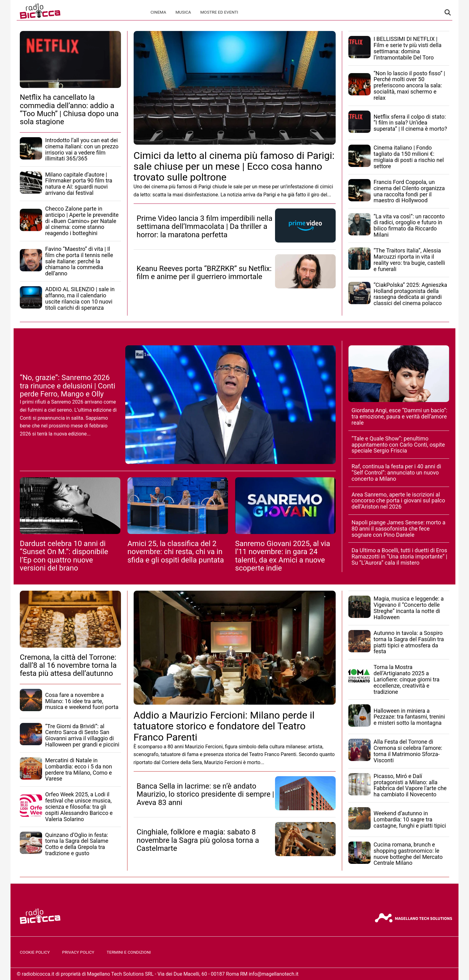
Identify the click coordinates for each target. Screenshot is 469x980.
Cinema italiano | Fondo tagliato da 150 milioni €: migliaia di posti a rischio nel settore (409, 157)
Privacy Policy (78, 952)
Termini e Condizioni (129, 952)
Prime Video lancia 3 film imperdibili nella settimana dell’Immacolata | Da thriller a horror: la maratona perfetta (205, 227)
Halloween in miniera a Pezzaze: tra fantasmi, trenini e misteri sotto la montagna (409, 717)
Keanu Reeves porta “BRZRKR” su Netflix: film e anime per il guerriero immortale (204, 273)
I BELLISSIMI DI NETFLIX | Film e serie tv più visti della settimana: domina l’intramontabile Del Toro (408, 48)
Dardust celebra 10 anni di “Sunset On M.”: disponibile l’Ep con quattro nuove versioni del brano (64, 556)
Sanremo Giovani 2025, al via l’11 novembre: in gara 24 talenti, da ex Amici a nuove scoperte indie (283, 556)
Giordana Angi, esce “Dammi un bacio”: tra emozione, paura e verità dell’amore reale (399, 416)
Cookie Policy (35, 952)
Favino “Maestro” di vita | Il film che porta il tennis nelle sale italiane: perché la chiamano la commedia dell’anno (79, 261)
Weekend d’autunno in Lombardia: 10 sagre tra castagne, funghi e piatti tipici (410, 819)
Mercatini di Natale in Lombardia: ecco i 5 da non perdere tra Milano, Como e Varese (79, 769)
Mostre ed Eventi (219, 12)
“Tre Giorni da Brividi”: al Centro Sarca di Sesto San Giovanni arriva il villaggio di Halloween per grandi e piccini (82, 735)
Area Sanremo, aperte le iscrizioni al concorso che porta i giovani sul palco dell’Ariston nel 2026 (398, 501)
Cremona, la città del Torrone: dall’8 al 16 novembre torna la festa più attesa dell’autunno (68, 665)
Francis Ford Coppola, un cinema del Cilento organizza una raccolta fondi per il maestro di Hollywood (409, 191)
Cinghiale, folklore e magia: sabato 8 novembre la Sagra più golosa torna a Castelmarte (198, 840)
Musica (183, 12)
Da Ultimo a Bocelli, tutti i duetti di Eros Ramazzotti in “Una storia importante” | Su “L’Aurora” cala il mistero (399, 556)
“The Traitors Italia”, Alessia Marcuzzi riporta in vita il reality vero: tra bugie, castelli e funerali (409, 260)
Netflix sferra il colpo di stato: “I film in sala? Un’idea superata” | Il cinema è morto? (410, 123)
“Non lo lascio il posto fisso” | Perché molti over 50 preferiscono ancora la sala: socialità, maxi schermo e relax (409, 85)
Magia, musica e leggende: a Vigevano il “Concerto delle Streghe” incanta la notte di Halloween (409, 608)
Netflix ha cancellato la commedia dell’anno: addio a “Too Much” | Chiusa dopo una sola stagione (69, 109)
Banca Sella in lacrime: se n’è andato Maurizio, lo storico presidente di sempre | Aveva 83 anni (205, 794)
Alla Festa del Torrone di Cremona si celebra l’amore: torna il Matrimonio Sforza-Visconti (408, 751)
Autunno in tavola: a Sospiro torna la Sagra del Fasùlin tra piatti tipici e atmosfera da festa (409, 642)
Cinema (158, 12)
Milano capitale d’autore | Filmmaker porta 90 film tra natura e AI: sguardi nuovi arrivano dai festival (79, 184)
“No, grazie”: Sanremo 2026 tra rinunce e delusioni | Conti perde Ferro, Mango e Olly (68, 386)
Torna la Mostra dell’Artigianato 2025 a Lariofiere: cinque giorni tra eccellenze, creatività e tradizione (407, 679)
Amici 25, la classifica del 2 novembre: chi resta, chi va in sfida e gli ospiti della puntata (176, 552)
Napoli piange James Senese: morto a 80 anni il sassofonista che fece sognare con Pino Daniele (398, 529)
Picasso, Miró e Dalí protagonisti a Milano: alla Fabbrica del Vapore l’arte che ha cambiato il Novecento (410, 785)
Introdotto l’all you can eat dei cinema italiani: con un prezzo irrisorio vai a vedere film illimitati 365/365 (82, 149)
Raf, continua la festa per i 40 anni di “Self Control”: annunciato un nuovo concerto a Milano (396, 472)
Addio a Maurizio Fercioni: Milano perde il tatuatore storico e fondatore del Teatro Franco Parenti (224, 726)
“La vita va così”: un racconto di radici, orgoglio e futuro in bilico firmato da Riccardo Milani (409, 225)
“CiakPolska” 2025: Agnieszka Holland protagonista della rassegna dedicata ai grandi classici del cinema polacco (411, 294)
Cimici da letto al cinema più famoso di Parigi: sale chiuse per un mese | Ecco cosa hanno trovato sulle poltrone (234, 166)
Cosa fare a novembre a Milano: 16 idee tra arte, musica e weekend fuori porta (82, 701)
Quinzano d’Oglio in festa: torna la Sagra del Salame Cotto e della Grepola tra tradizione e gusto (77, 844)
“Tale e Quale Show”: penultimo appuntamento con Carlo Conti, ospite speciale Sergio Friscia (398, 445)
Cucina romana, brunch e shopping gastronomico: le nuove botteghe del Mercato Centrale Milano (408, 854)
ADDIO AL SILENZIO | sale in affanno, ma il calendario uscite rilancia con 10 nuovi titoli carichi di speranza (80, 298)
